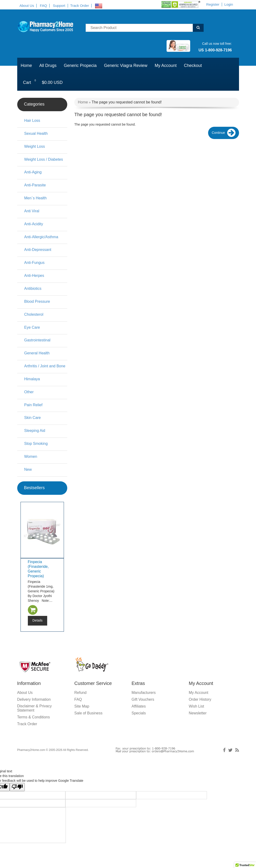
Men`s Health (36, 198)
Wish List (196, 706)
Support (59, 6)
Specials (139, 713)
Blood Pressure (37, 301)
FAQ (43, 6)
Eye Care (32, 327)
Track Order (80, 6)
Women (31, 457)
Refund (80, 693)
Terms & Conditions (34, 717)
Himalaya (32, 379)
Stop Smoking (36, 444)
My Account (166, 66)
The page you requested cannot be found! (127, 102)
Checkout (193, 66)
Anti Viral (32, 211)
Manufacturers (144, 693)
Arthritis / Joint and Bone (45, 366)
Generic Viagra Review (126, 66)
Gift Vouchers (143, 699)
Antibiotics (33, 289)
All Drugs (48, 66)
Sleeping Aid (35, 431)
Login (229, 4)
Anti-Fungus (34, 263)
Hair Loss (32, 121)
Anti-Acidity (34, 224)
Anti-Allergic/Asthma (41, 237)
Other (29, 392)
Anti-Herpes (34, 276)
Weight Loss (35, 146)
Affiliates (139, 706)
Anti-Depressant (38, 250)
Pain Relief (33, 405)
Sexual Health (36, 133)
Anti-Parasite (35, 185)
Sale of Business (88, 713)
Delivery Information (34, 699)
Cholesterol (34, 314)
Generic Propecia (80, 66)
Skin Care (33, 418)
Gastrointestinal (37, 340)
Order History (200, 699)
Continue (223, 133)
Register (213, 4)
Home (26, 66)
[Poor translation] (17, 787)
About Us (27, 6)
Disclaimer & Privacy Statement (35, 708)
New (28, 469)
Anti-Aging (33, 172)
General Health (37, 353)
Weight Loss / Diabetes (44, 159)
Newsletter (198, 713)
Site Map (82, 706)
